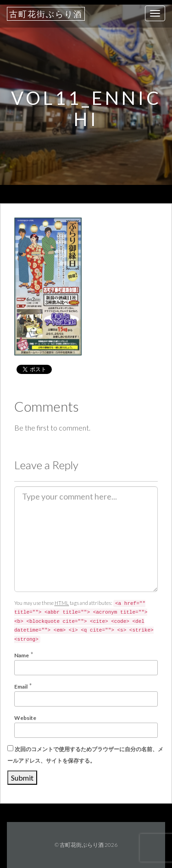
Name (22, 655)
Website (25, 718)
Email (21, 687)
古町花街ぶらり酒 (46, 14)
